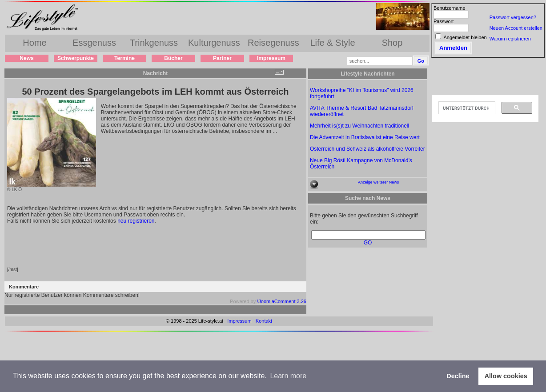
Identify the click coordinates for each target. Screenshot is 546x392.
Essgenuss (94, 43)
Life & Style (332, 43)
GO (368, 243)
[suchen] (466, 108)
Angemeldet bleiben (465, 37)
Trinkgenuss (154, 43)
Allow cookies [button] (506, 376)
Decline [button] (458, 376)
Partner (222, 58)
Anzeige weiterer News (378, 182)
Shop (392, 43)
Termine (124, 58)
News (26, 58)
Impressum (271, 58)
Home (34, 43)
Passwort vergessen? (513, 17)
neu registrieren (136, 221)
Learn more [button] (288, 376)
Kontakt (264, 321)
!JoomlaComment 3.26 (282, 301)
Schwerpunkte (76, 58)
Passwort (444, 21)
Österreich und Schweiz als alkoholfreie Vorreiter (367, 149)
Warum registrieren (510, 39)
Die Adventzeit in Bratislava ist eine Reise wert (365, 137)
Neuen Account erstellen (516, 28)
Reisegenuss (273, 43)
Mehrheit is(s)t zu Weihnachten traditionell (359, 126)
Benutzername (450, 8)
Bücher (173, 58)
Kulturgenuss (214, 43)
